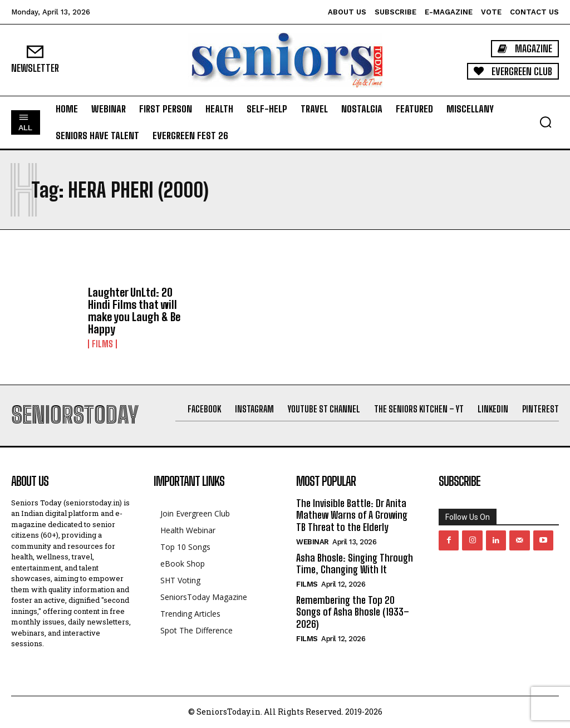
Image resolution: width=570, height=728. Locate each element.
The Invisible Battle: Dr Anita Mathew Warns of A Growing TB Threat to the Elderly (352, 515)
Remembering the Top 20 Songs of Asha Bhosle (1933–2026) (353, 612)
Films (102, 344)
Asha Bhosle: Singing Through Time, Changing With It (355, 564)
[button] (546, 122)
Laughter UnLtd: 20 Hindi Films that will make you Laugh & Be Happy (134, 311)
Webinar (313, 542)
